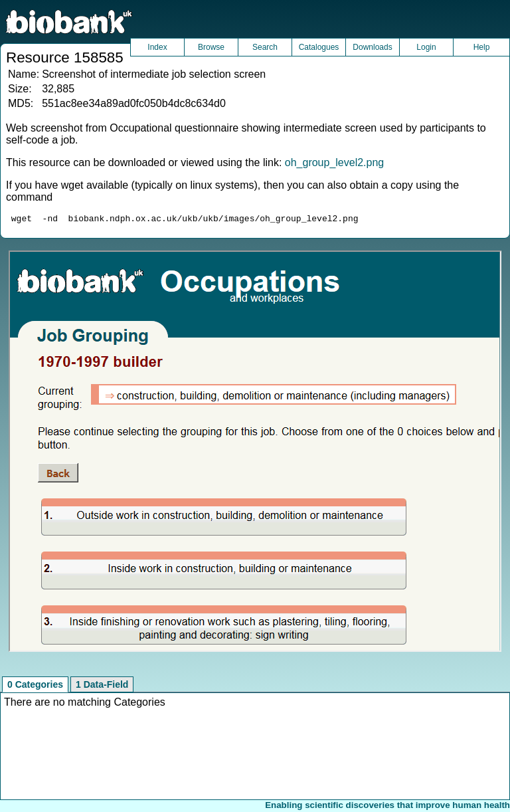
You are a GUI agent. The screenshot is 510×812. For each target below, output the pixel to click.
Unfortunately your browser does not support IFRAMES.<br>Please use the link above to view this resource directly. (255, 453)
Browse (211, 47)
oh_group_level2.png (334, 162)
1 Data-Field (102, 686)
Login (426, 47)
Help (482, 47)
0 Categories (35, 686)
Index (157, 47)
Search (265, 47)
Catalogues (319, 47)
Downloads (372, 47)
